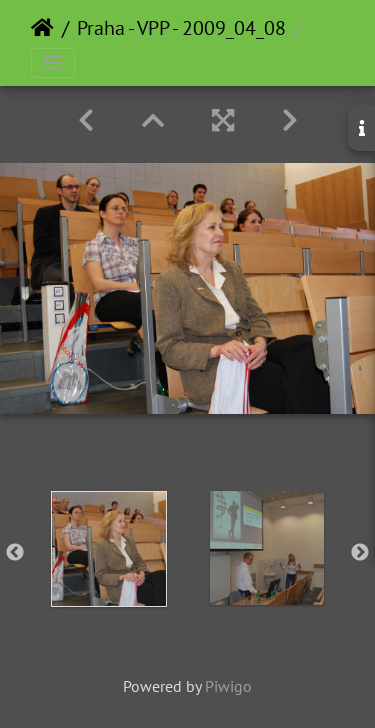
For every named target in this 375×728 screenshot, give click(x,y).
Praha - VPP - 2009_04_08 (181, 28)
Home (42, 28)
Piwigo (228, 686)
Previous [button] (15, 553)
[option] (109, 549)
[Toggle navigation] (53, 63)
